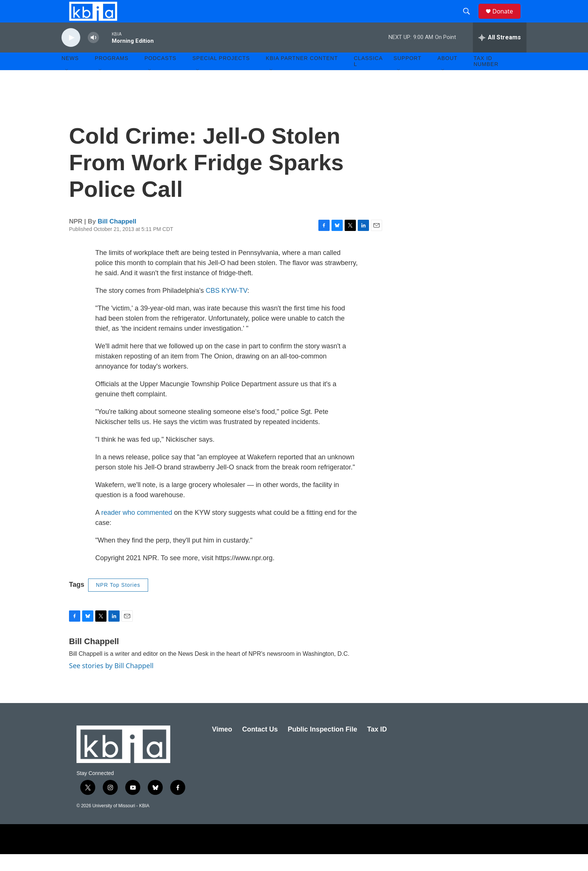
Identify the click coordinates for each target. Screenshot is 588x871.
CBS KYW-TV (227, 307)
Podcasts (160, 75)
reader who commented (137, 529)
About (448, 75)
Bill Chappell (117, 238)
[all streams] (500, 54)
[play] (71, 55)
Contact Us (260, 746)
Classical (368, 78)
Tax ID (377, 746)
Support (407, 75)
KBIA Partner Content (302, 75)
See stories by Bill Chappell (111, 682)
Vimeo (222, 746)
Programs (112, 75)
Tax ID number (486, 78)
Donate (507, 20)
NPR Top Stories (118, 602)
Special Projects (221, 75)
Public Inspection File (322, 746)
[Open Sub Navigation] (67, 87)
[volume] (93, 55)
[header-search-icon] (470, 20)
